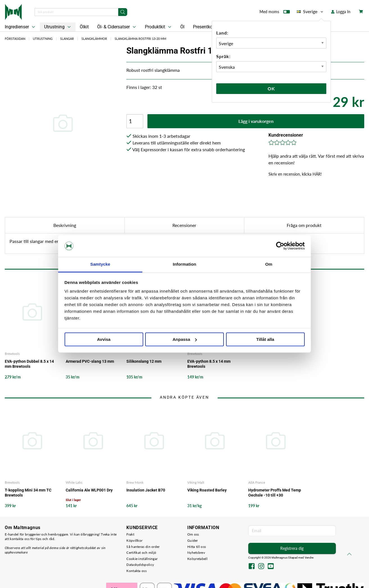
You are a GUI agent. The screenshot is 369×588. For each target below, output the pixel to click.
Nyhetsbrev (196, 553)
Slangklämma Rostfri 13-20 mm (140, 39)
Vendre (309, 558)
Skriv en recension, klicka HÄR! (295, 174)
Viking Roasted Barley (207, 490)
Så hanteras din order (143, 547)
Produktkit (159, 27)
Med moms (275, 13)
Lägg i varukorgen (256, 121)
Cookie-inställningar (142, 559)
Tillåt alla (265, 339)
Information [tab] (184, 264)
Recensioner (184, 225)
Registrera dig (292, 548)
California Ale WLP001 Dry (89, 490)
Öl (182, 27)
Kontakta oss (136, 571)
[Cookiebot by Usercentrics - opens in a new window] (280, 246)
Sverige (310, 12)
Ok (271, 89)
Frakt (130, 534)
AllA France (257, 482)
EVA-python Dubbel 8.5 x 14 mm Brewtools (29, 364)
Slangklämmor (94, 39)
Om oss (193, 534)
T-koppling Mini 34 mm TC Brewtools (28, 493)
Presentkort (204, 27)
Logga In (341, 12)
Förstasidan (15, 39)
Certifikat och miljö (141, 553)
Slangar (67, 39)
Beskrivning (65, 225)
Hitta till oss (197, 547)
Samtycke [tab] (100, 264)
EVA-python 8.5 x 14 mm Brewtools (209, 364)
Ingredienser (20, 27)
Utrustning (58, 27)
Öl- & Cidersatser (117, 27)
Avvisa (104, 339)
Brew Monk (135, 482)
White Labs (74, 482)
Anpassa (185, 339)
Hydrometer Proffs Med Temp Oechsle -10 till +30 (275, 493)
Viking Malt (196, 482)
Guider (193, 540)
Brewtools (12, 354)
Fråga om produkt (304, 225)
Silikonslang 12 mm (144, 361)
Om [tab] (269, 264)
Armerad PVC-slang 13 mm (90, 361)
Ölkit (84, 27)
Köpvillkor (134, 540)
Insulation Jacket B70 (146, 490)
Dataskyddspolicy (140, 565)
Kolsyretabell (197, 559)
